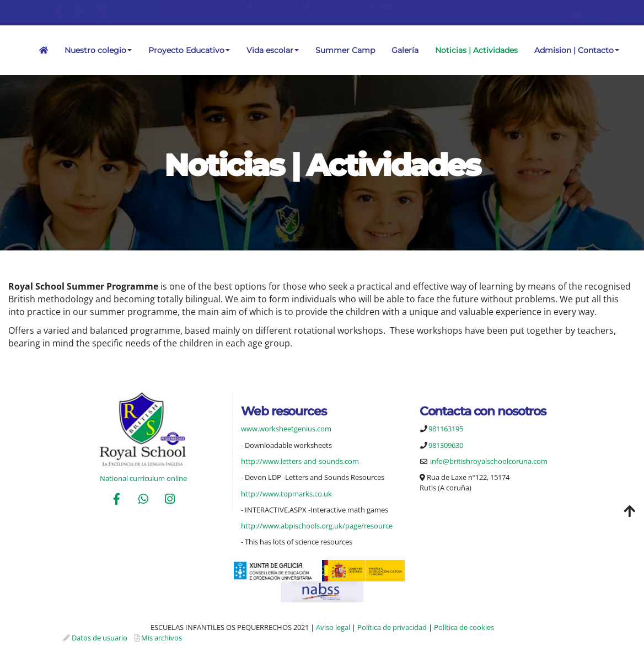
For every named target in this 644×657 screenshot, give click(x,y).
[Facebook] (117, 500)
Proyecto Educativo (189, 50)
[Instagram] (170, 500)
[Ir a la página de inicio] (6, 50)
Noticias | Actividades (476, 50)
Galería (405, 50)
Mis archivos (162, 638)
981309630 (330, 5)
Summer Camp (345, 50)
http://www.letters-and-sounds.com (300, 461)
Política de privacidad (392, 627)
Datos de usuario (100, 638)
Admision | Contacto (577, 50)
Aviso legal (333, 627)
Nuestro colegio (98, 50)
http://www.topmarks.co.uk (286, 494)
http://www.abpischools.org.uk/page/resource (317, 526)
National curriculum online (143, 478)
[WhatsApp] (143, 500)
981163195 (273, 5)
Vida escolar (273, 50)
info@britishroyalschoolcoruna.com (463, 5)
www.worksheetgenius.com (286, 429)
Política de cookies (464, 627)
